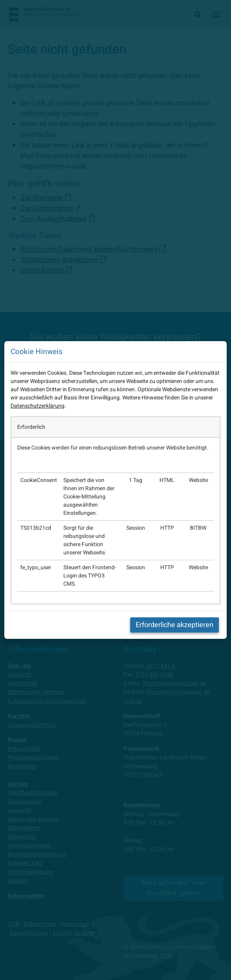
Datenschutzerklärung (38, 406)
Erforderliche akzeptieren (175, 625)
